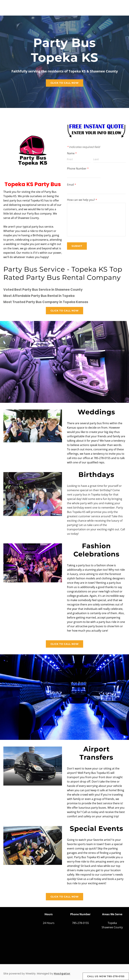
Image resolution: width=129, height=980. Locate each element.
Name (72, 153)
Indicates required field (83, 147)
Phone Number (78, 169)
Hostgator (62, 974)
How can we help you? (82, 200)
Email (72, 185)
